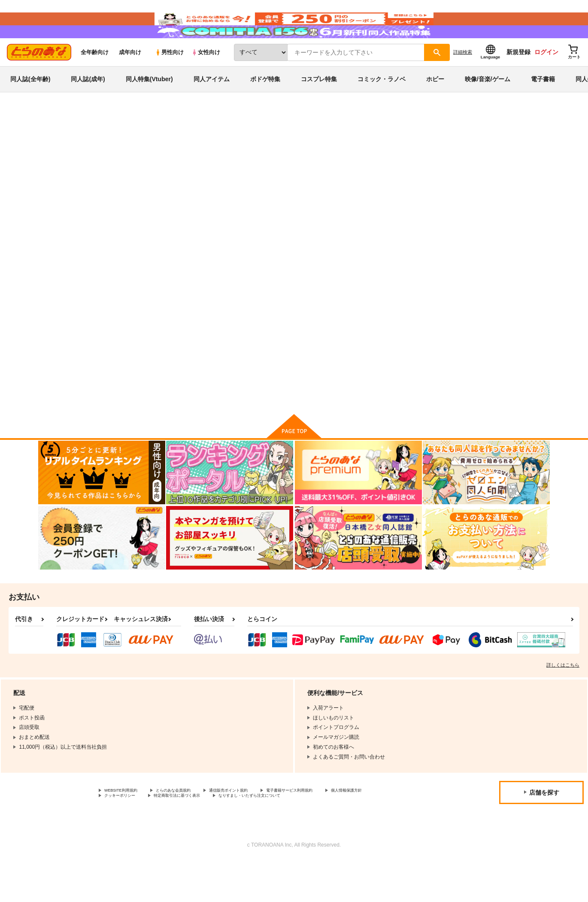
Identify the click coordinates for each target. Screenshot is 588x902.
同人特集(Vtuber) (149, 105)
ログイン (546, 78)
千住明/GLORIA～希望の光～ (341, 362)
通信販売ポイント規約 (257, 829)
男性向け (169, 78)
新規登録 (518, 78)
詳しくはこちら (563, 703)
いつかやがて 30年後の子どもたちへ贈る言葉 (271, 183)
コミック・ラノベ (382, 105)
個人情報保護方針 (125, 837)
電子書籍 (543, 105)
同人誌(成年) (88, 105)
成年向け (130, 78)
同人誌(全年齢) (30, 105)
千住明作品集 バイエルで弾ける (390, 183)
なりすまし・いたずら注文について (345, 837)
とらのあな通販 (55, 142)
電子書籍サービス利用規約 (332, 829)
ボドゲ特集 (265, 105)
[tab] (183, 222)
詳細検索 (463, 78)
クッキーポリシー (185, 837)
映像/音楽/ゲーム (488, 105)
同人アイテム (212, 105)
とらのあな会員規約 (190, 829)
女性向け (206, 78)
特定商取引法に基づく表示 (255, 837)
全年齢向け (95, 78)
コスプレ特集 (319, 105)
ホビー (435, 105)
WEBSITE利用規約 (126, 829)
